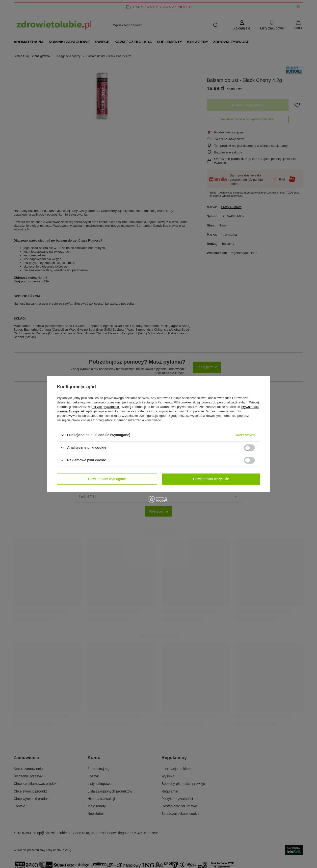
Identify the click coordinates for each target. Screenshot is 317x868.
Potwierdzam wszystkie (211, 479)
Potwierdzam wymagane (107, 479)
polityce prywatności (105, 407)
